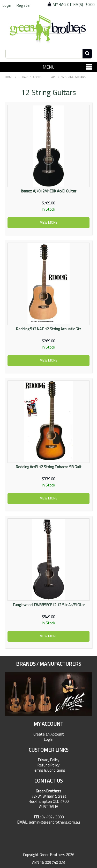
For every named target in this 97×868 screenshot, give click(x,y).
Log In (49, 739)
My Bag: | (74, 5)
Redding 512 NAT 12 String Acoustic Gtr (48, 329)
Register (24, 5)
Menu (49, 67)
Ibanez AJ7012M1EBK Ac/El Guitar (49, 191)
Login (7, 5)
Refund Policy (48, 765)
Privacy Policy (49, 760)
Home (9, 77)
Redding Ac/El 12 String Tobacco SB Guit (49, 467)
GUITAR (23, 77)
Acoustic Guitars (44, 77)
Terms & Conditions (49, 770)
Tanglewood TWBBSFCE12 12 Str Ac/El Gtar (49, 605)
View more (49, 222)
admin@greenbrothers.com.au (54, 822)
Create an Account (49, 734)
